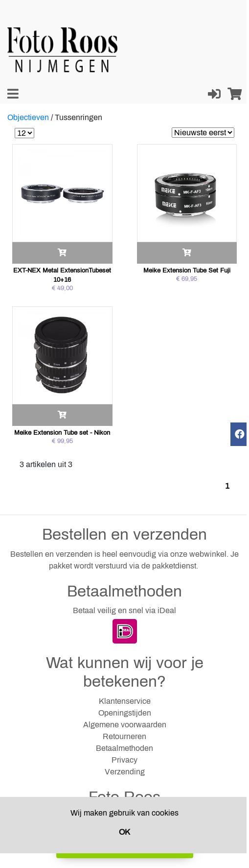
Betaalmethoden (124, 748)
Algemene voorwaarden (125, 725)
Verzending (125, 772)
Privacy (124, 760)
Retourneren (124, 736)
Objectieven (28, 117)
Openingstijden (125, 713)
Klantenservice (125, 701)
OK (124, 832)
